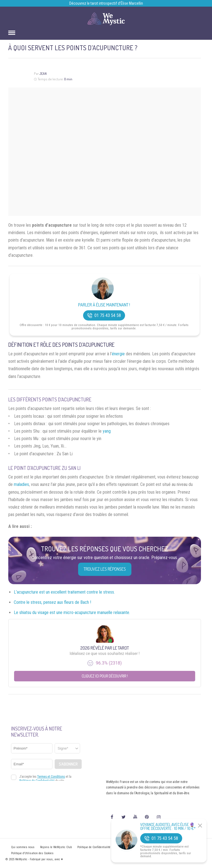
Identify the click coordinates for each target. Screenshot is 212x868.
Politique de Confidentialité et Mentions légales (107, 847)
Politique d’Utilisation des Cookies (32, 853)
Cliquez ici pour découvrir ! (105, 676)
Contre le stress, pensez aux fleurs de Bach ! (52, 602)
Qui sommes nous (23, 847)
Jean (43, 74)
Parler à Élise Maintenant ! (104, 305)
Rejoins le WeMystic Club (56, 847)
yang (107, 431)
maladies (21, 484)
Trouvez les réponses (105, 569)
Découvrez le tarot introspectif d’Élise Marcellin (106, 3)
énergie (118, 354)
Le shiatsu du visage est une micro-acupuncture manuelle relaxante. (72, 612)
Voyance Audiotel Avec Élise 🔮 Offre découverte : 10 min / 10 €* (168, 827)
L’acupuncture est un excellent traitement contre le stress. (64, 592)
